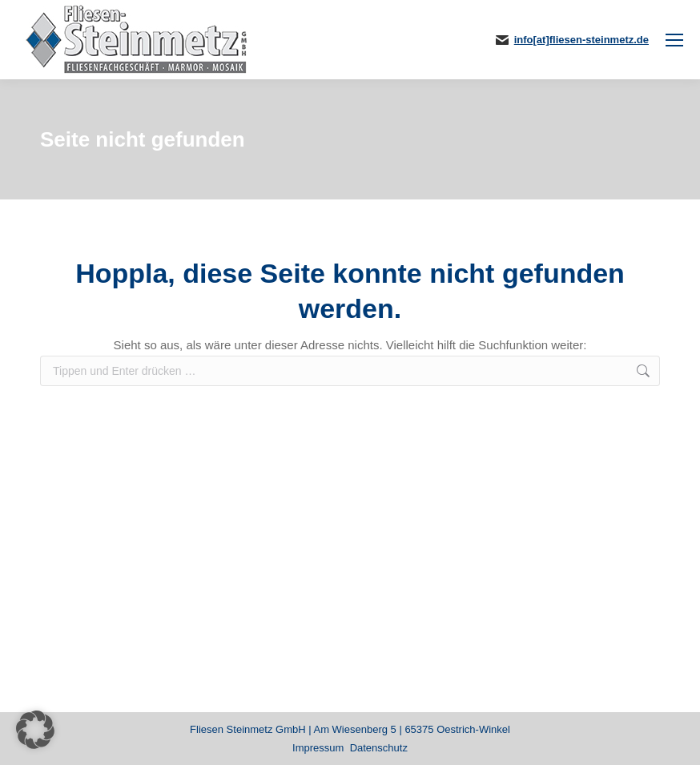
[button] (35, 730)
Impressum (318, 748)
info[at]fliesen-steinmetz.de (581, 40)
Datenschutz (379, 748)
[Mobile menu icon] (674, 40)
